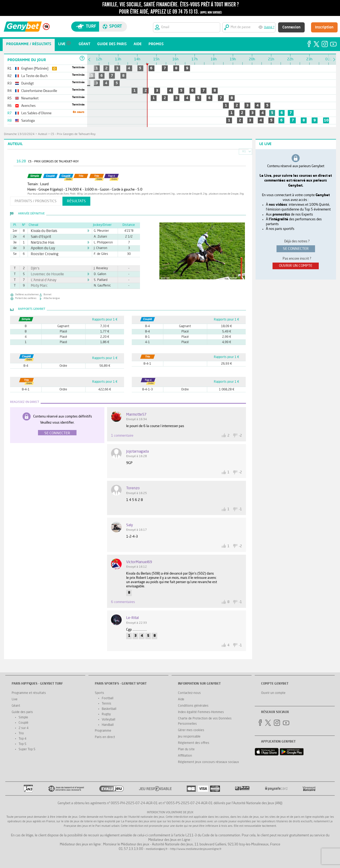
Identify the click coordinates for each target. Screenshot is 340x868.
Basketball (109, 709)
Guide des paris (22, 712)
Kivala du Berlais (42, 231)
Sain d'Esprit (39, 237)
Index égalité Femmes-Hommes (201, 712)
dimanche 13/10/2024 (19, 134)
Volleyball (109, 720)
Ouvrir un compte (273, 693)
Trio (21, 734)
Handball (108, 725)
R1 (244, 152)
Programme (103, 731)
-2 (240, 436)
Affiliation (185, 756)
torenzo (133, 488)
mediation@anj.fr (157, 849)
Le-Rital (132, 618)
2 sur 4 (24, 728)
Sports (99, 693)
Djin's (34, 268)
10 (326, 120)
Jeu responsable (189, 737)
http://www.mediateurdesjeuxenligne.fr (196, 849)
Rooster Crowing (42, 254)
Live (15, 700)
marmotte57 (136, 415)
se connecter (296, 249)
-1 (240, 509)
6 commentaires (123, 602)
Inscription (324, 27)
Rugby (106, 714)
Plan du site (186, 749)
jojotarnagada (137, 452)
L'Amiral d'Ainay (41, 280)
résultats (76, 201)
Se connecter (57, 433)
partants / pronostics (36, 201)
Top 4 (22, 739)
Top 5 (22, 744)
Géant (16, 706)
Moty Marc (38, 286)
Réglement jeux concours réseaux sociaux (209, 762)
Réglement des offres (194, 743)
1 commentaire (122, 436)
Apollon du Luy (41, 248)
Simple (23, 718)
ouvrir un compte (296, 266)
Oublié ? (269, 28)
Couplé (24, 723)
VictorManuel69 (139, 562)
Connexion (291, 27)
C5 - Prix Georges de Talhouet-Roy (73, 134)
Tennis (107, 704)
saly (129, 525)
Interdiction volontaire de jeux (170, 813)
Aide (181, 700)
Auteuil (43, 134)
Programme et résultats (29, 693)
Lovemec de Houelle (44, 274)
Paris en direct (105, 737)
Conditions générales (193, 706)
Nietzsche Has (40, 243)
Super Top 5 (27, 749)
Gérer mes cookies (191, 730)
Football (108, 698)
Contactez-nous (189, 693)
